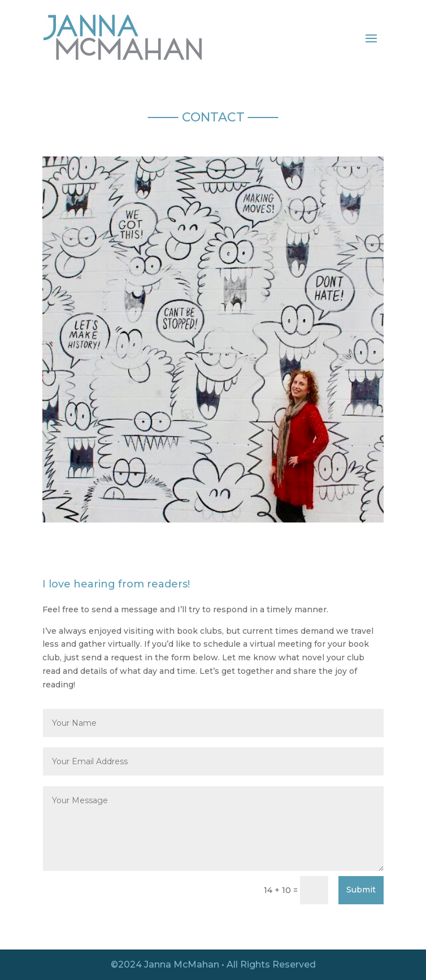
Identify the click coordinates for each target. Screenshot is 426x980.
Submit (361, 890)
